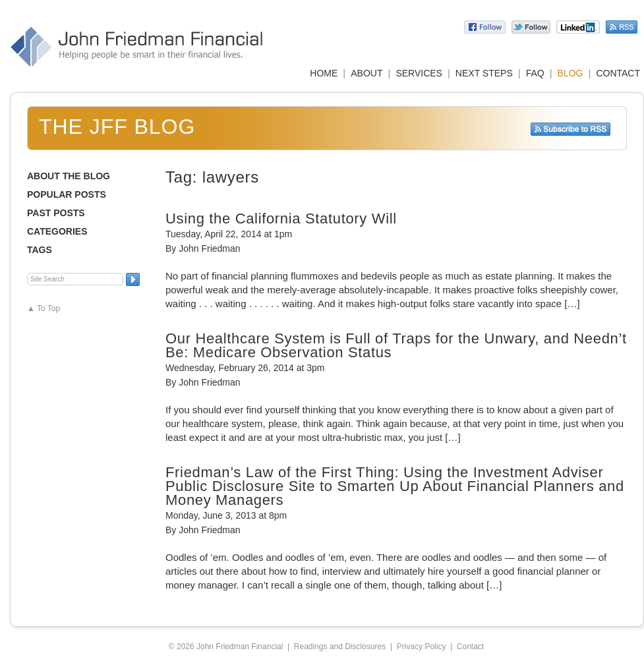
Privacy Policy (422, 647)
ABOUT (366, 73)
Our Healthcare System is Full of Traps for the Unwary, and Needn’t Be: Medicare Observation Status (396, 345)
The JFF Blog (117, 127)
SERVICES (419, 73)
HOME (324, 73)
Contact (470, 647)
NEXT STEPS (484, 73)
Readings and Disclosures (340, 647)
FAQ (535, 73)
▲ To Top (44, 308)
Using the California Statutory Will (281, 218)
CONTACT (618, 73)
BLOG (571, 73)
